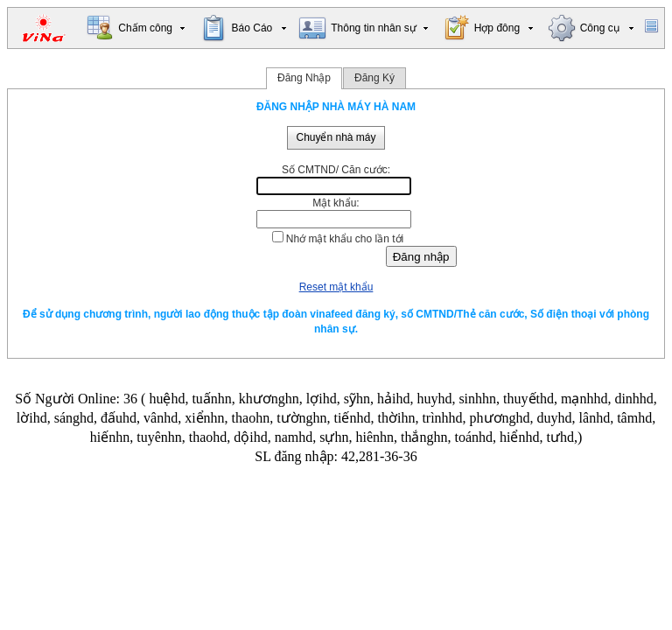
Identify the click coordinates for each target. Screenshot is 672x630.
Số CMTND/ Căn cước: (336, 170)
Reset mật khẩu (336, 287)
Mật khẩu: (336, 203)
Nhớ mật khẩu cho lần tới (345, 239)
